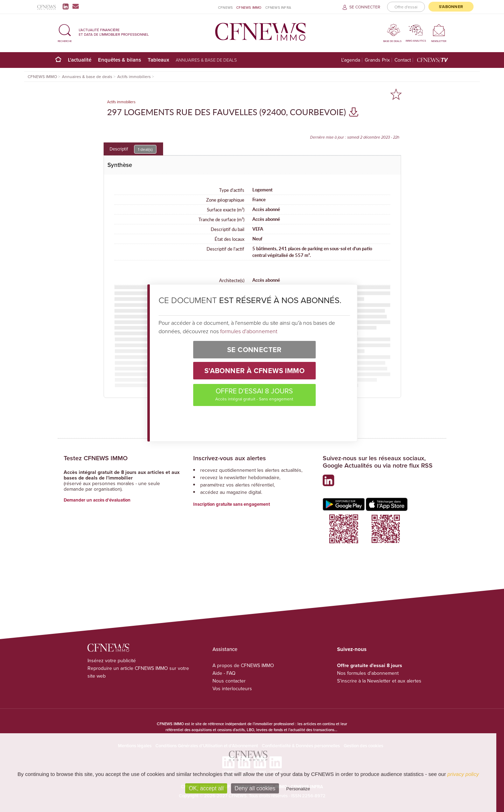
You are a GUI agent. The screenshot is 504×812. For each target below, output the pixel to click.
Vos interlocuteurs (232, 688)
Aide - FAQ (224, 673)
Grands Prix (377, 60)
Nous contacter (229, 681)
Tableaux (158, 60)
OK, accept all (206, 788)
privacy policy (463, 774)
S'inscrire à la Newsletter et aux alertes (379, 681)
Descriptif (133, 149)
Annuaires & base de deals (206, 60)
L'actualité (80, 60)
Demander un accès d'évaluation (97, 500)
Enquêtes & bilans (120, 60)
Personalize (298, 789)
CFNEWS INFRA (278, 7)
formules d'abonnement (249, 331)
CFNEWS (225, 7)
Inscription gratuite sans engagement (232, 504)
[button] (65, 32)
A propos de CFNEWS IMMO (243, 665)
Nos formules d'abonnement (368, 673)
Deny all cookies (255, 788)
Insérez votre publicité (112, 660)
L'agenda (351, 60)
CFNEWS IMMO (249, 7)
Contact (403, 60)
